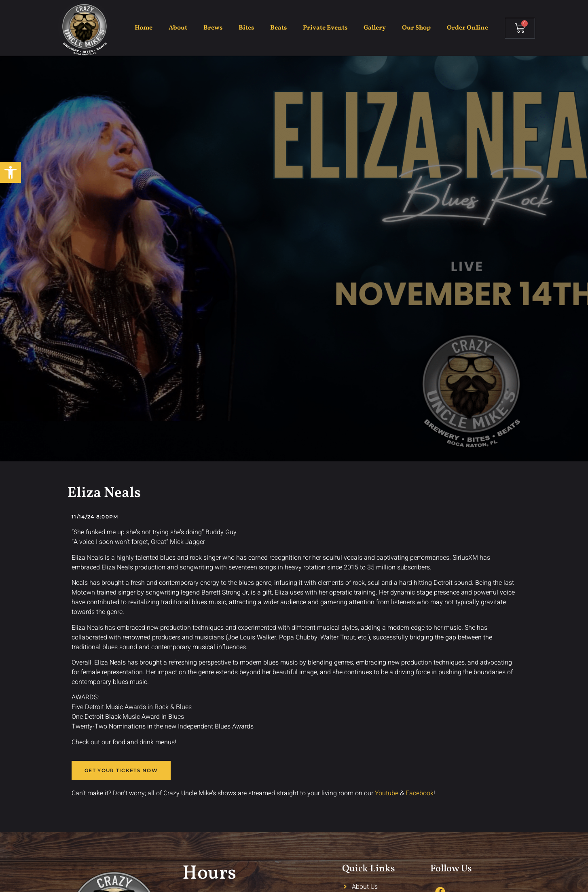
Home (144, 28)
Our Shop (416, 28)
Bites (246, 28)
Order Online (467, 28)
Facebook (420, 793)
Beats (278, 28)
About (178, 28)
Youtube (387, 793)
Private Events (325, 28)
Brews (213, 28)
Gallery (375, 28)
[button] (11, 172)
